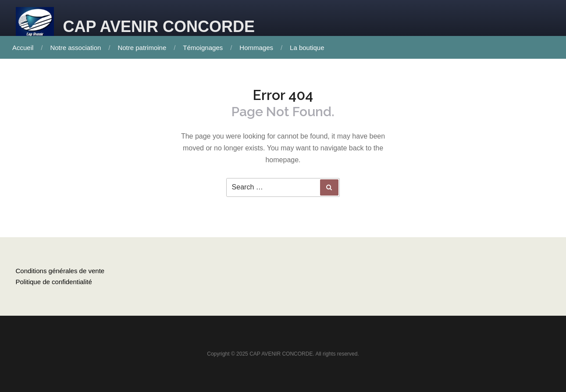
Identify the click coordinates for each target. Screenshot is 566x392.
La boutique (307, 48)
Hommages (256, 48)
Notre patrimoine (142, 48)
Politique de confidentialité (54, 282)
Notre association (75, 48)
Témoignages (203, 48)
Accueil (23, 48)
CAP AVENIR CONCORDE (159, 27)
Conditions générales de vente (60, 271)
